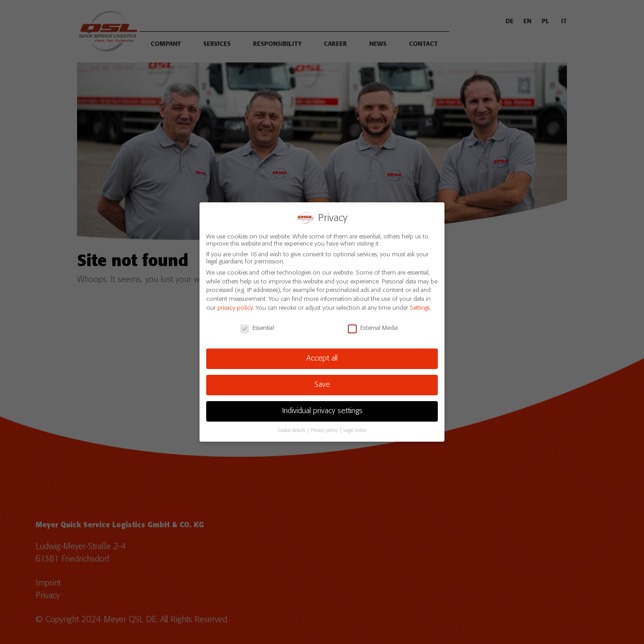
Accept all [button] (322, 358)
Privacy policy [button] (325, 431)
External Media (373, 328)
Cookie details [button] (292, 431)
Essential (257, 328)
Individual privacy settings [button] (322, 411)
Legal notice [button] (355, 431)
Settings (420, 308)
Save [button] (322, 385)
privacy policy (235, 308)
